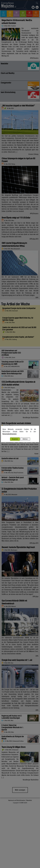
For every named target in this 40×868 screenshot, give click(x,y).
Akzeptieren (15, 439)
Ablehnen (25, 439)
